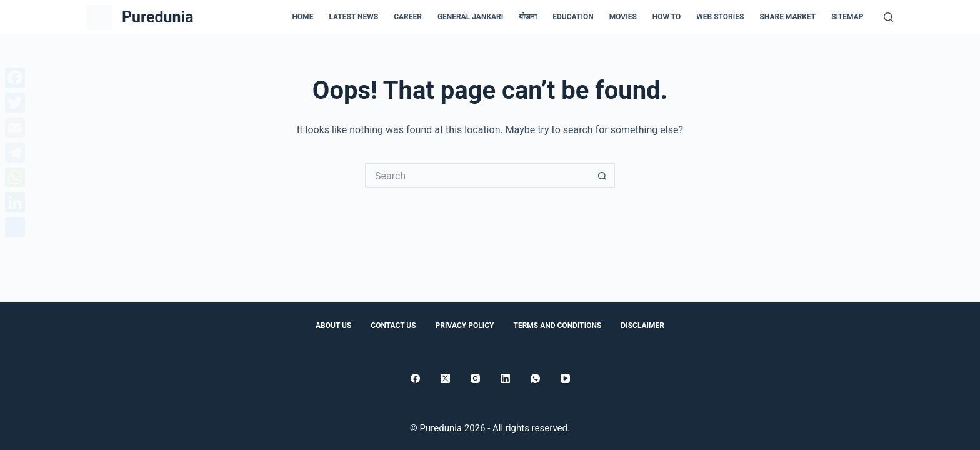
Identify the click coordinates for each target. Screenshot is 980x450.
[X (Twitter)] (445, 378)
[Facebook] (415, 378)
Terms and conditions (557, 326)
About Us (333, 326)
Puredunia (158, 17)
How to (667, 17)
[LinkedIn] (505, 378)
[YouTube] (565, 378)
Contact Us (393, 326)
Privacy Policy (465, 326)
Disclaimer (642, 326)
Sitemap (847, 17)
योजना (528, 17)
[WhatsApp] (535, 378)
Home (302, 17)
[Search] (888, 17)
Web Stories (720, 17)
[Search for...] (477, 176)
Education (573, 17)
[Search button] (602, 176)
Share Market (787, 17)
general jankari (470, 17)
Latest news (353, 17)
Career (408, 17)
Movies (623, 17)
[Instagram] (475, 378)
